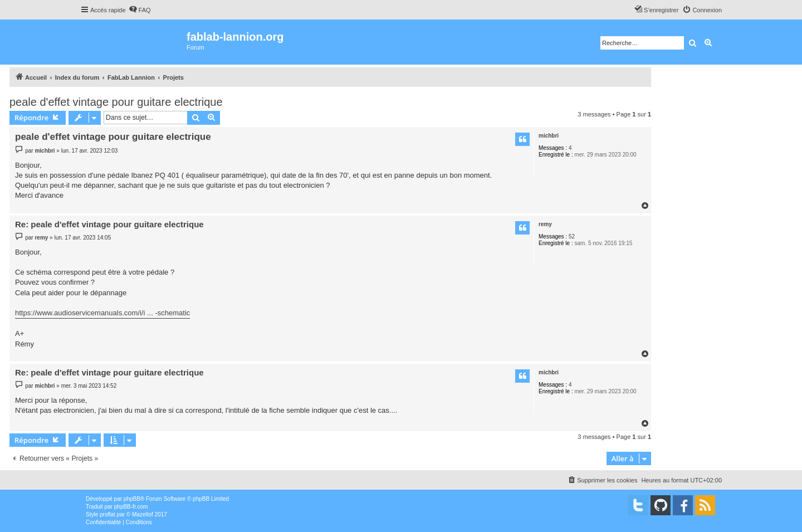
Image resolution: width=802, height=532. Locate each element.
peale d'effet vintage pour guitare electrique (116, 102)
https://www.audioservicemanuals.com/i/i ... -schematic (102, 313)
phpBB (132, 499)
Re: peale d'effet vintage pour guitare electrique (109, 224)
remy (545, 224)
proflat (107, 514)
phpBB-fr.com (131, 507)
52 (572, 236)
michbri (549, 136)
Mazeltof (143, 514)
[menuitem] (140, 10)
